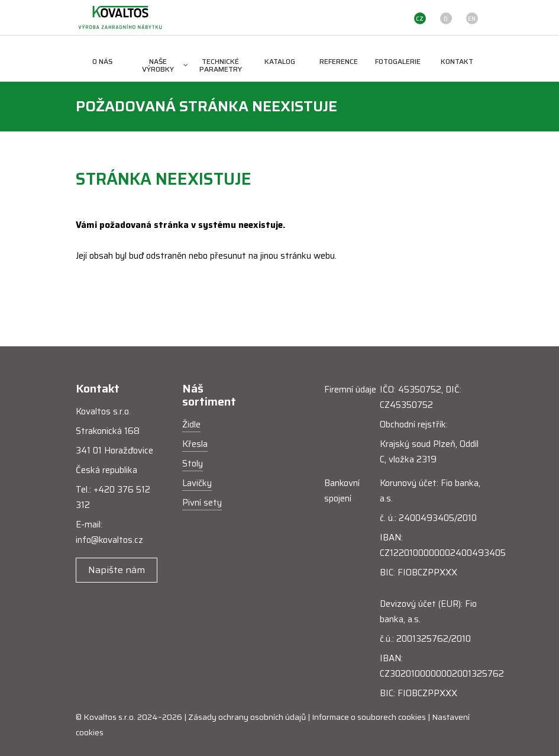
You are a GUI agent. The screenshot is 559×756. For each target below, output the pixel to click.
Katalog (280, 61)
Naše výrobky (165, 65)
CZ (420, 19)
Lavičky (197, 483)
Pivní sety (202, 503)
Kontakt (457, 61)
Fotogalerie (398, 61)
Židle (191, 424)
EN (472, 19)
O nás (102, 61)
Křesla (195, 444)
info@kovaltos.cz (109, 540)
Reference (339, 61)
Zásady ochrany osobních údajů (247, 717)
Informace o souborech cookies (369, 717)
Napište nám (117, 570)
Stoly (193, 464)
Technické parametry (221, 65)
